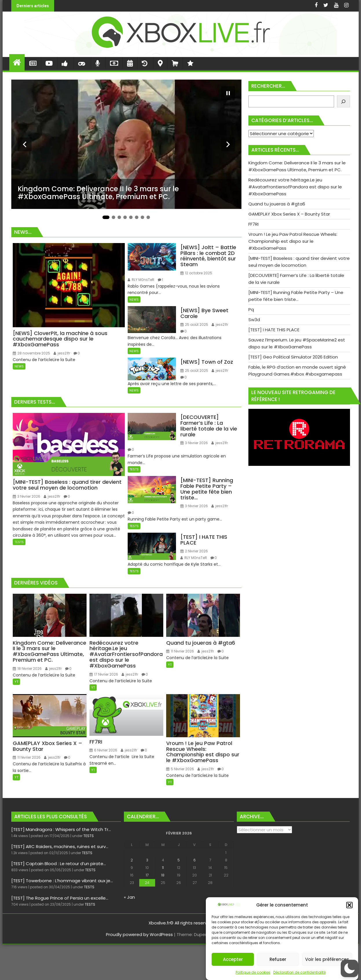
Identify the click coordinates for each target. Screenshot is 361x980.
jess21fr (62, 353)
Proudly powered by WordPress (139, 934)
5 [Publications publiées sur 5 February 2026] (179, 860)
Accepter (233, 959)
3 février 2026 (26, 496)
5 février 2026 (180, 769)
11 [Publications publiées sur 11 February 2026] (163, 868)
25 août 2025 (194, 324)
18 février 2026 (27, 669)
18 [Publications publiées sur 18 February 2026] (163, 875)
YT (16, 682)
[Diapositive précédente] (25, 144)
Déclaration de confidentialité (299, 972)
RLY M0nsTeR (141, 280)
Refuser (278, 959)
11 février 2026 (180, 651)
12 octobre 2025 (196, 273)
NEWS (19, 366)
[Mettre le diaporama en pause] (228, 93)
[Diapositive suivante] (228, 144)
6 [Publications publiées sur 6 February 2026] (195, 860)
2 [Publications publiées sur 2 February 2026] (132, 860)
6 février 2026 (103, 750)
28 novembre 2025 (31, 353)
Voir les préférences (327, 959)
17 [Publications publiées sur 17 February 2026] (147, 875)
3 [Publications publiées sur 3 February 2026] (147, 860)
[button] (349, 905)
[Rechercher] (343, 101)
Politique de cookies (253, 972)
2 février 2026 (194, 551)
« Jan (129, 897)
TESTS (19, 542)
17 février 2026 (104, 674)
